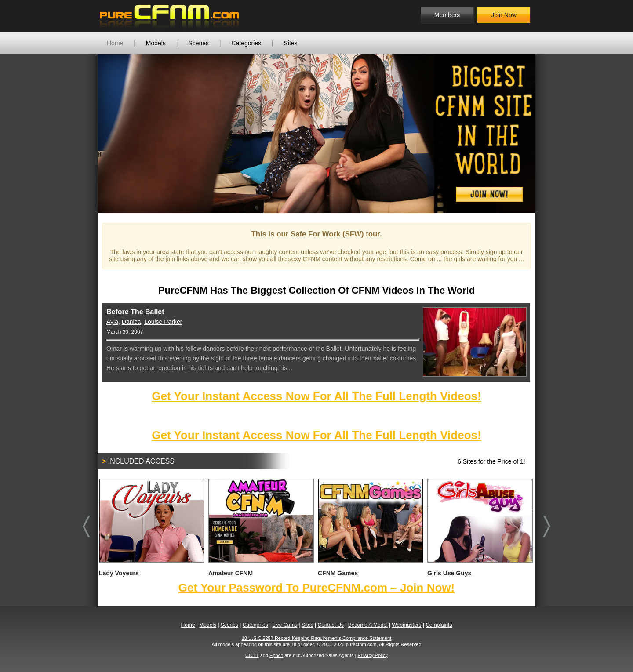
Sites (291, 43)
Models (156, 43)
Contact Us (330, 625)
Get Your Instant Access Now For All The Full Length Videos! (316, 396)
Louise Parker (163, 322)
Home (115, 43)
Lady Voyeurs (151, 528)
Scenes (198, 43)
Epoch (276, 655)
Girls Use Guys (480, 528)
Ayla (112, 322)
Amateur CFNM (261, 528)
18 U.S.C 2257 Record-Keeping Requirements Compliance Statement (317, 638)
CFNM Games (370, 528)
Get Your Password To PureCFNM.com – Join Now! (316, 588)
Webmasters (406, 625)
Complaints (439, 625)
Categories (246, 43)
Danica (131, 322)
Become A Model (368, 625)
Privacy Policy (372, 655)
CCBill (252, 655)
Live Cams (285, 625)
